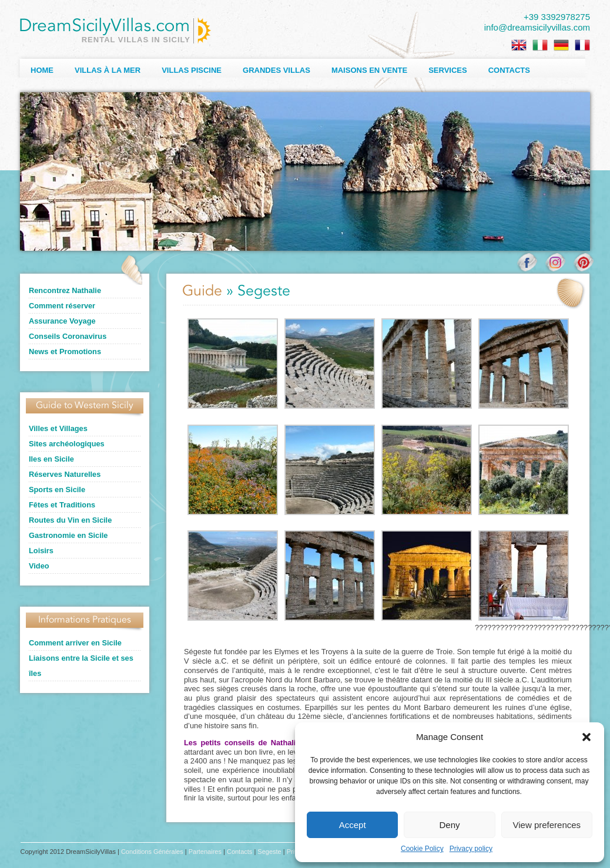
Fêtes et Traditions (62, 505)
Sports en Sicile (57, 489)
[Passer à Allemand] (561, 45)
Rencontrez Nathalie (65, 290)
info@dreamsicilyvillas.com (537, 27)
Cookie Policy (422, 849)
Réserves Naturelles (65, 474)
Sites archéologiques (67, 444)
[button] (586, 737)
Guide (202, 292)
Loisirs (41, 551)
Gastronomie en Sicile (68, 535)
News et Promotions (65, 351)
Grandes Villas (276, 70)
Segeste (269, 852)
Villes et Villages (58, 428)
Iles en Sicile (51, 459)
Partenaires (205, 852)
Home (42, 70)
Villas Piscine (192, 70)
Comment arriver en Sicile (75, 643)
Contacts (509, 70)
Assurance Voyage (62, 321)
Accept (353, 825)
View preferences (547, 825)
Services (448, 70)
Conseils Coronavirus (68, 336)
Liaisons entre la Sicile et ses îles (81, 666)
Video (39, 566)
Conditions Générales (152, 852)
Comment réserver (62, 306)
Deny (449, 825)
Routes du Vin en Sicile (70, 520)
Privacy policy (471, 849)
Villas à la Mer (108, 70)
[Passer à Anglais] (519, 45)
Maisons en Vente (369, 70)
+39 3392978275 (557, 17)
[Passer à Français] (582, 45)
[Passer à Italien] (540, 45)
